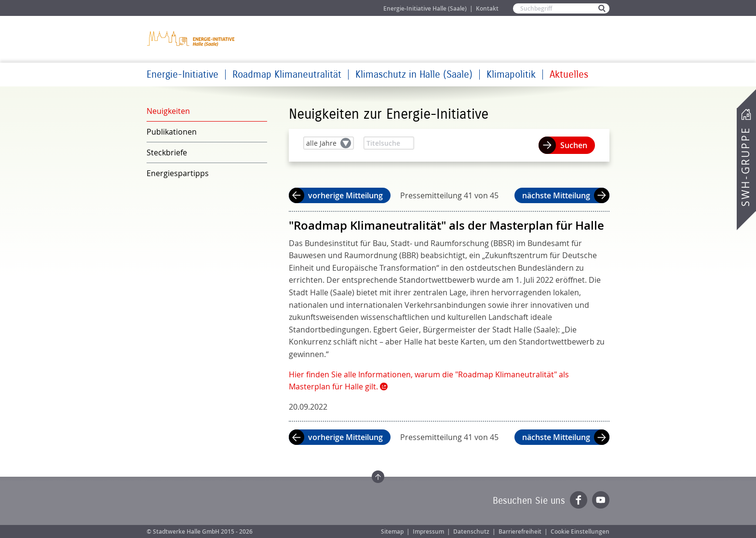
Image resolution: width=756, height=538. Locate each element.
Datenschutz (471, 531)
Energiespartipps (178, 173)
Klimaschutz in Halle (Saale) (414, 75)
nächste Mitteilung (556, 195)
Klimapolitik (511, 75)
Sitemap (392, 531)
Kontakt (487, 8)
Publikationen (172, 132)
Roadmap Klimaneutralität (287, 75)
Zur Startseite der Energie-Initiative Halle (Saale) (191, 38)
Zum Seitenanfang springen (378, 477)
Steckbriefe (167, 152)
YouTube (601, 500)
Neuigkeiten (168, 111)
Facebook (579, 500)
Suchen (574, 145)
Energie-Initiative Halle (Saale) (425, 8)
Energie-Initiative (182, 75)
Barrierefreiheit (520, 531)
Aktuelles (569, 75)
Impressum (428, 531)
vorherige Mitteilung (345, 195)
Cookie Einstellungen (580, 531)
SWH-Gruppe (745, 167)
